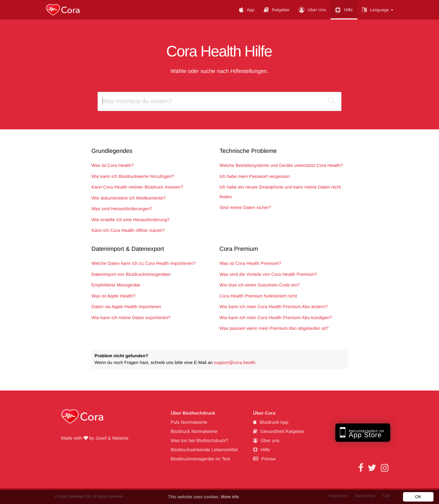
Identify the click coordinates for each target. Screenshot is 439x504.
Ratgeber (277, 10)
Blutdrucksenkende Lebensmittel (204, 450)
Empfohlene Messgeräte (116, 285)
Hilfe (344, 10)
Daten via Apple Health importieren (126, 307)
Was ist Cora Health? (113, 166)
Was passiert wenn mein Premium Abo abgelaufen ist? (274, 329)
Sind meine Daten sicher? (245, 208)
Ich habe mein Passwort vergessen (255, 177)
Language (378, 10)
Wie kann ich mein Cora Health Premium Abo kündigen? (276, 318)
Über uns (312, 10)
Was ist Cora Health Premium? (250, 264)
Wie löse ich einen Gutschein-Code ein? (260, 285)
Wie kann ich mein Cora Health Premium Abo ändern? (274, 307)
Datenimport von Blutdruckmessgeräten (131, 275)
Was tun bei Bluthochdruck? (200, 441)
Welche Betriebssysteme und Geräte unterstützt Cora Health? (281, 166)
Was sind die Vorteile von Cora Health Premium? (268, 275)
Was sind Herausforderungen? (122, 209)
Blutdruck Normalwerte (194, 432)
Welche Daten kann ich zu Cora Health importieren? (143, 264)
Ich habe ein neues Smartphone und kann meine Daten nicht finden (280, 192)
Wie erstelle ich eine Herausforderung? (130, 220)
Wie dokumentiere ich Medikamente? (128, 198)
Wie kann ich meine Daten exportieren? (131, 318)
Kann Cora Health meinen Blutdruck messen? (137, 187)
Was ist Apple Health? (113, 296)
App (247, 10)
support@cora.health (235, 363)
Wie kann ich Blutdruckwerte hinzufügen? (133, 177)
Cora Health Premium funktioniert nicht (258, 296)
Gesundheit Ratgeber (279, 432)
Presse (264, 459)
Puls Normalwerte (189, 422)
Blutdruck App (271, 422)
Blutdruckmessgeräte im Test (200, 459)
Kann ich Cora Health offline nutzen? (128, 231)
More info (230, 497)
